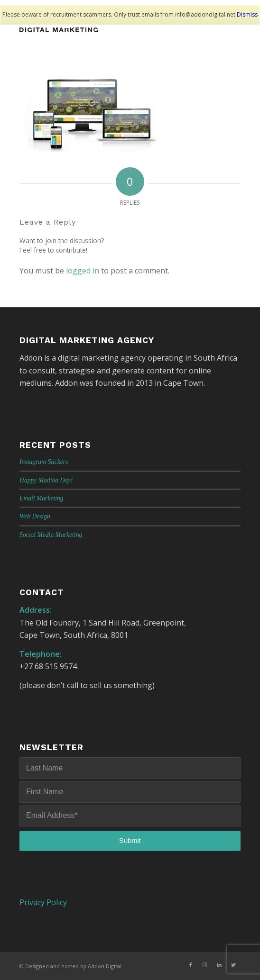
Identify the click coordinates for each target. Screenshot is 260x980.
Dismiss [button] (247, 14)
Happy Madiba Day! (46, 480)
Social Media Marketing (51, 535)
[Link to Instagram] (205, 965)
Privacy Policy (43, 902)
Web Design (35, 516)
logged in (83, 271)
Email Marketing (42, 498)
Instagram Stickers (44, 462)
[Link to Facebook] (191, 965)
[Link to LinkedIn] (219, 965)
